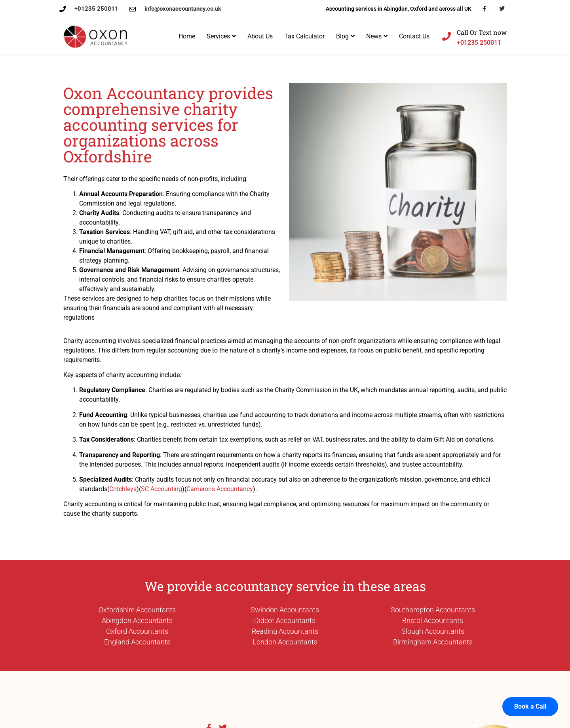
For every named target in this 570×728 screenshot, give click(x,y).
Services (221, 36)
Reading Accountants (285, 631)
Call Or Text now (482, 32)
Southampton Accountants (433, 610)
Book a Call (530, 697)
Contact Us (414, 36)
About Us (260, 36)
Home (187, 36)
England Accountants (137, 642)
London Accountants (285, 642)
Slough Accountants (433, 631)
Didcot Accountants (285, 620)
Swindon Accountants (285, 610)
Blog (345, 36)
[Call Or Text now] (446, 36)
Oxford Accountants (137, 631)
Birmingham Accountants (433, 642)
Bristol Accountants (433, 620)
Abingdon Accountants (137, 620)
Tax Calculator (304, 36)
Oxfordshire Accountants (137, 610)
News (377, 36)
